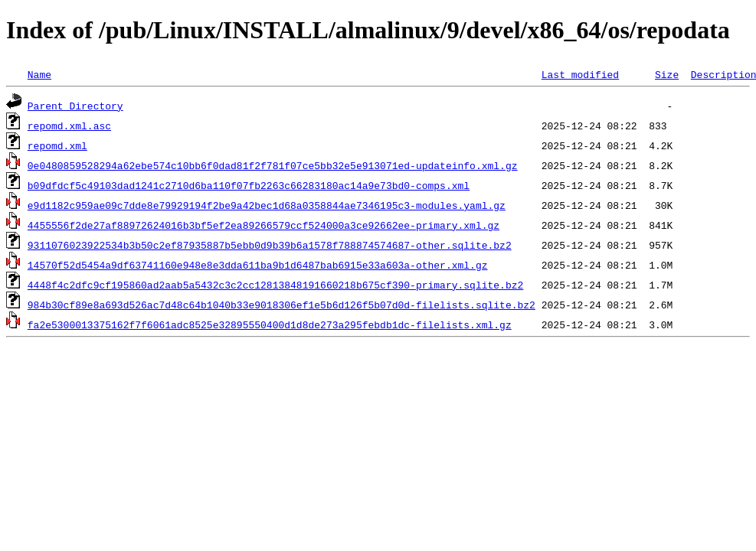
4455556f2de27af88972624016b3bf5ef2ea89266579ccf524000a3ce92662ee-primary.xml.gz (263, 225)
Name (39, 74)
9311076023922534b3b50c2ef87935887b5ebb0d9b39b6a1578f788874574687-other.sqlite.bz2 (270, 245)
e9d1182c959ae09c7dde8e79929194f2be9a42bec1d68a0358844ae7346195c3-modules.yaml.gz (267, 205)
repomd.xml (57, 145)
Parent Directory (75, 106)
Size (667, 74)
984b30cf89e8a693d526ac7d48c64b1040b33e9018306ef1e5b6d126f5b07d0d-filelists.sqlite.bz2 (281, 305)
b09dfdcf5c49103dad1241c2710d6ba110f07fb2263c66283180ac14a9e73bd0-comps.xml (249, 185)
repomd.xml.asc (69, 126)
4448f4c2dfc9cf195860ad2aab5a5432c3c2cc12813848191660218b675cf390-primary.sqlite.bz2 (275, 285)
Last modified (580, 74)
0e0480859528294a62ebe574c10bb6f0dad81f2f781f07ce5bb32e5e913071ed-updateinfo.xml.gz (273, 165)
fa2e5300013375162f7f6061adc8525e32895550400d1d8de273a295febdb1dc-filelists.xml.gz (270, 324)
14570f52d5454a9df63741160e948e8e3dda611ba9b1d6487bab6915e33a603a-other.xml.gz (258, 265)
